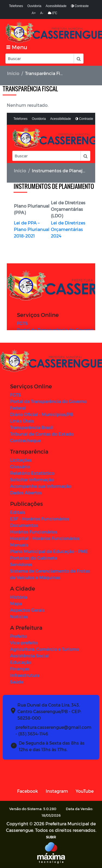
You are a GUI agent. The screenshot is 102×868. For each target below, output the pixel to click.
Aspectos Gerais (27, 610)
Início (13, 73)
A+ (34, 13)
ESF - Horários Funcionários (40, 519)
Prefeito (18, 636)
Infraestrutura (25, 675)
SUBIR (51, 837)
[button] (78, 59)
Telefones (16, 6)
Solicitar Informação (32, 480)
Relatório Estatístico (32, 473)
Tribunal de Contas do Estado (42, 434)
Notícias (19, 616)
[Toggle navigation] (17, 47)
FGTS (16, 395)
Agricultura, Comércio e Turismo (45, 649)
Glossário (20, 466)
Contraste (80, 6)
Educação (21, 662)
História (19, 597)
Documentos (24, 525)
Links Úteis (22, 421)
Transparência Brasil (32, 427)
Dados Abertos (26, 493)
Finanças (20, 669)
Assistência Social (30, 656)
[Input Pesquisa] (40, 59)
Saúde (17, 682)
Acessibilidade (56, 6)
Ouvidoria (34, 6)
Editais (18, 512)
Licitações (21, 460)
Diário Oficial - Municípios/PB (42, 414)
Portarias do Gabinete (34, 558)
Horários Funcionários (34, 532)
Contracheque (25, 440)
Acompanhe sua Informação (41, 486)
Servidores (21, 564)
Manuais (19, 545)
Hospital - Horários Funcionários (45, 538)
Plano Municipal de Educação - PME (49, 551)
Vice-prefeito (24, 643)
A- (42, 13)
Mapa (16, 603)
